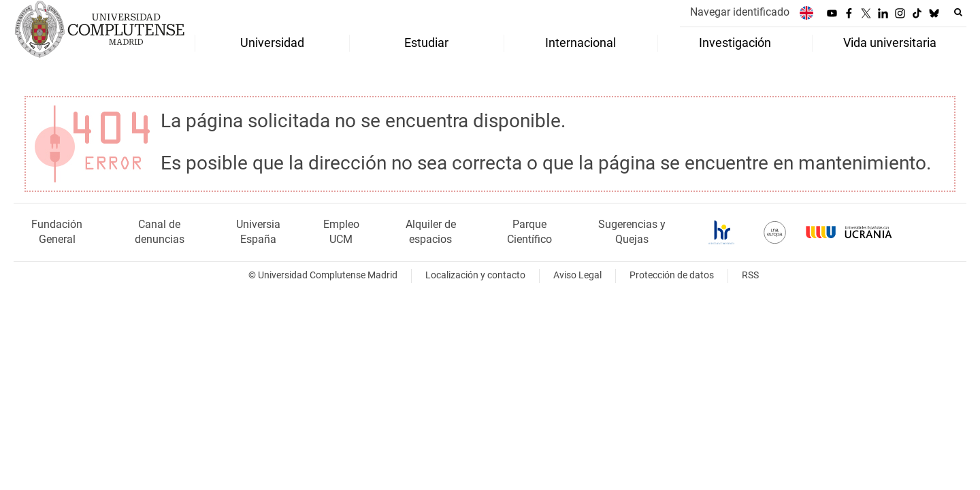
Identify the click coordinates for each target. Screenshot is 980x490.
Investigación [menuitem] (735, 43)
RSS (750, 275)
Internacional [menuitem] (581, 43)
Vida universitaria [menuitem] (890, 43)
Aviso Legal (577, 275)
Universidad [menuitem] (272, 43)
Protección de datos (672, 275)
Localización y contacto (475, 275)
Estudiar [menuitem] (426, 43)
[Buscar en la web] (958, 12)
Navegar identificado (740, 12)
